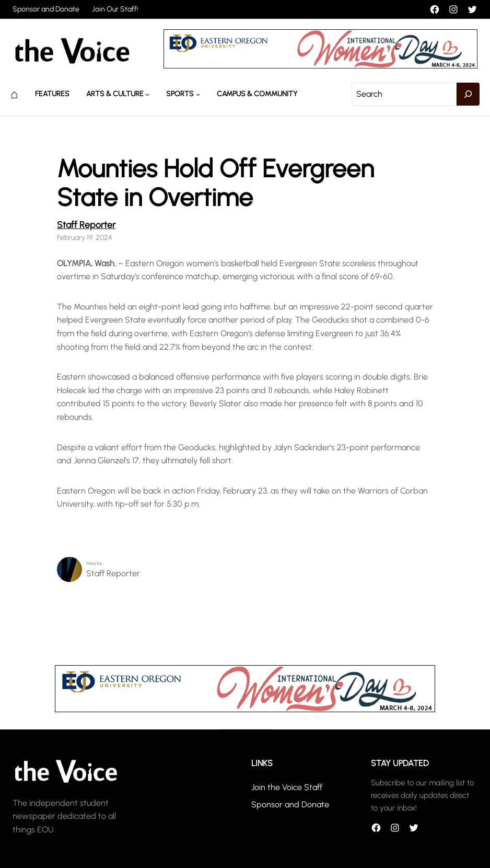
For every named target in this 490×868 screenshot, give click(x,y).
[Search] (468, 94)
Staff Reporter (86, 225)
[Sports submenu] (198, 94)
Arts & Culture (115, 94)
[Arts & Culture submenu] (147, 94)
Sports (180, 94)
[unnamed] (320, 66)
